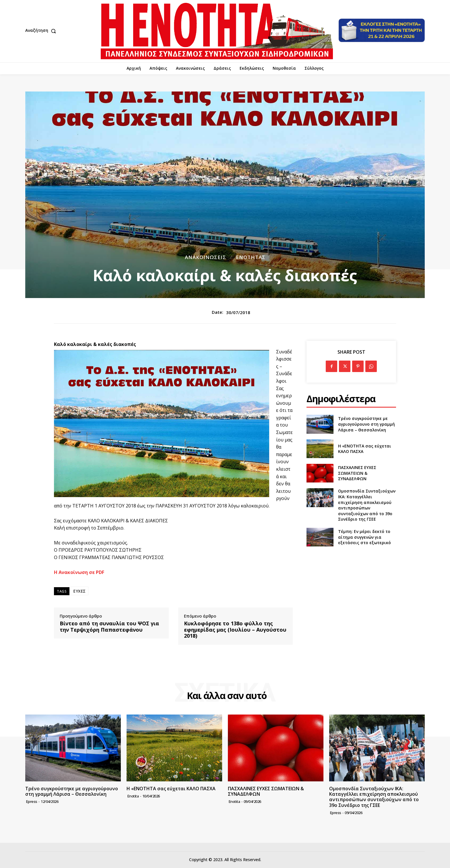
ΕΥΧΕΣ (79, 591)
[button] (42, 31)
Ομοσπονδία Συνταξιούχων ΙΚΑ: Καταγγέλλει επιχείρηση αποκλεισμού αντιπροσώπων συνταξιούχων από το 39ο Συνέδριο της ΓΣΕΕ (367, 505)
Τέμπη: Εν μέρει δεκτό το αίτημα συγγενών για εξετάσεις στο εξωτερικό (364, 537)
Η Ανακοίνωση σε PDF (79, 572)
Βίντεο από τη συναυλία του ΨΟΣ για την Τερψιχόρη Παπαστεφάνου (109, 627)
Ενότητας (251, 257)
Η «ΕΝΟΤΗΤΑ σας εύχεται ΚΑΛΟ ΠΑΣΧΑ (365, 449)
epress (32, 801)
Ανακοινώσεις (205, 257)
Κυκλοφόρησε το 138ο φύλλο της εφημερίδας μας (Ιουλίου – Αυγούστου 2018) (235, 630)
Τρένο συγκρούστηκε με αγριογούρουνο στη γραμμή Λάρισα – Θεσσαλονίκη (366, 424)
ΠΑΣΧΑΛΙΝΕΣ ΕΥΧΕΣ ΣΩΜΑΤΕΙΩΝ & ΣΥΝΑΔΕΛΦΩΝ (357, 473)
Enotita (133, 796)
